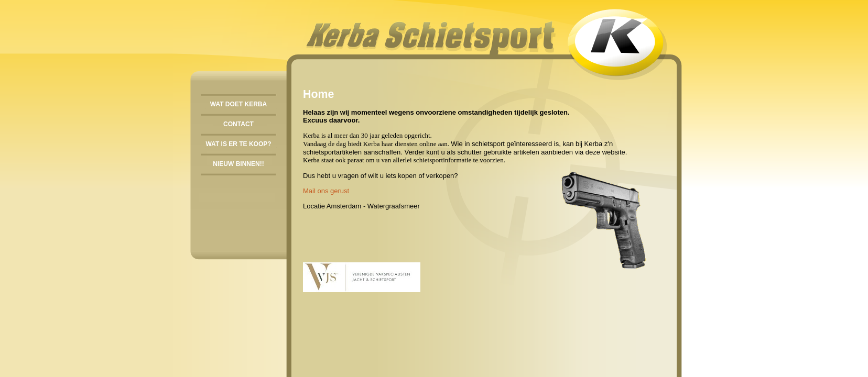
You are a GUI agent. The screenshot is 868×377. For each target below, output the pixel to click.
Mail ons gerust (326, 191)
